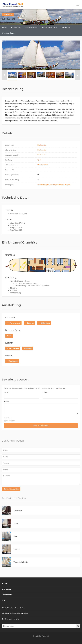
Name (7, 392)
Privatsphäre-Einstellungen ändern (13, 608)
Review (7, 401)
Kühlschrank (45, 323)
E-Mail (45, 392)
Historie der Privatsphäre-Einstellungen (15, 613)
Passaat (17, 549)
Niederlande (8, 14)
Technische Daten (31, 27)
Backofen (30, 323)
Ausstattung (66, 27)
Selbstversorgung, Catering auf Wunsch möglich (54, 185)
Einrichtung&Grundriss (50, 27)
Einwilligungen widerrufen (10, 619)
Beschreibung (16, 27)
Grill (10, 336)
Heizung (29, 348)
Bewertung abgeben (9, 33)
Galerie (4, 27)
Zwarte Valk (18, 510)
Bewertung (8, 418)
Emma (16, 523)
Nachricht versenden (11, 489)
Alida (15, 536)
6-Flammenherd (14, 323)
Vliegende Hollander (21, 562)
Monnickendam (43, 165)
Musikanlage (13, 361)
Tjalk (39, 160)
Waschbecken (14, 348)
